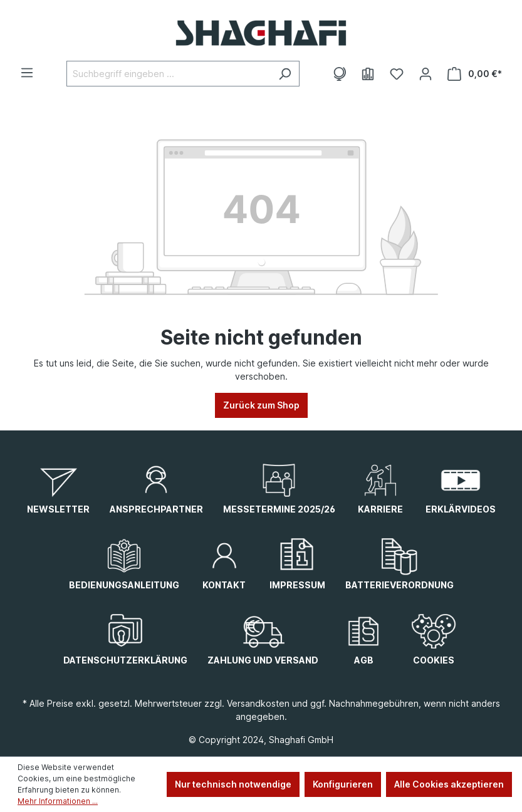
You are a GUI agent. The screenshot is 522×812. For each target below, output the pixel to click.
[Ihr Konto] (425, 74)
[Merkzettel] (397, 74)
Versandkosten (258, 703)
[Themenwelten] (339, 74)
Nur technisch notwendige (233, 784)
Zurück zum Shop (261, 405)
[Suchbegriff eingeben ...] (169, 74)
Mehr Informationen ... (58, 801)
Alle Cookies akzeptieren (449, 784)
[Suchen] (285, 74)
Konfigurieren (343, 784)
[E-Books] (368, 74)
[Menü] (27, 73)
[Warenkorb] (475, 74)
